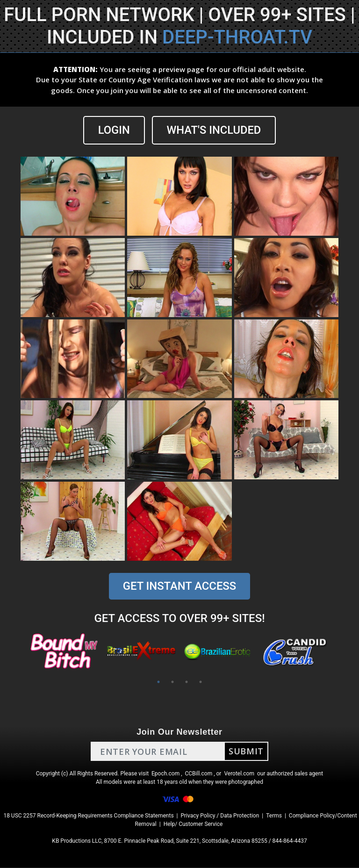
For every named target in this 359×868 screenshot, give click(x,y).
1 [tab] (158, 682)
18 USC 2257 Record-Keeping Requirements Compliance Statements (88, 816)
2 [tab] (172, 682)
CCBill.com (199, 774)
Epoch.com (165, 774)
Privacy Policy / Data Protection (220, 816)
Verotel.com (239, 774)
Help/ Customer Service (193, 825)
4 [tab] (201, 682)
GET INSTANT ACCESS (179, 586)
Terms (274, 816)
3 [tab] (187, 682)
